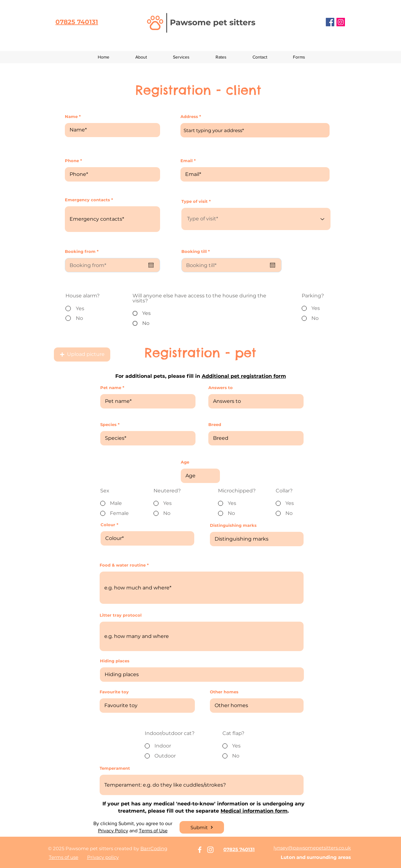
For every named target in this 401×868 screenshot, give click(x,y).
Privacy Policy (113, 831)
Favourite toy (114, 692)
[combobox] (255, 130)
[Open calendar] (151, 265)
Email (187, 161)
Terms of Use (153, 831)
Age (185, 462)
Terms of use (64, 857)
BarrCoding (154, 848)
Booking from (83, 252)
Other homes (224, 692)
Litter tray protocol (121, 615)
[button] (299, 57)
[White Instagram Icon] (210, 850)
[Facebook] (330, 22)
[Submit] (202, 827)
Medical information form (254, 811)
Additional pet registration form (244, 376)
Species (108, 425)
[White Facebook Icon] (200, 850)
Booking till (197, 252)
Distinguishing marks (233, 525)
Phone (72, 161)
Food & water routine (123, 565)
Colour (108, 525)
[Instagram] (341, 22)
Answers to (221, 388)
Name (71, 117)
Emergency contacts (87, 200)
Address (189, 117)
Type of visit (195, 201)
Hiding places (115, 661)
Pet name (111, 388)
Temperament (115, 768)
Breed (215, 425)
